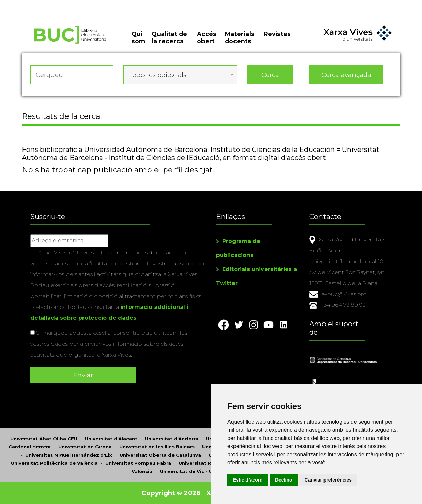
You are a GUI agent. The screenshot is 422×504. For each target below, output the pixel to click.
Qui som (138, 37)
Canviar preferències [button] (328, 480)
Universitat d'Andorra (172, 439)
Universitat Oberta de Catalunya (160, 455)
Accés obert (207, 37)
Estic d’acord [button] (248, 480)
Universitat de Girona (85, 447)
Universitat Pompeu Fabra (138, 463)
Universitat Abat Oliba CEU (44, 439)
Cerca (270, 75)
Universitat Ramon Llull (208, 463)
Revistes (277, 34)
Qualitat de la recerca (169, 37)
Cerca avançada (346, 75)
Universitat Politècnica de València (54, 463)
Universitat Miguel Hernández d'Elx (69, 455)
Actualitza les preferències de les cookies (62, 5)
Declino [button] (284, 480)
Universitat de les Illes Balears (157, 447)
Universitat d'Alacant (111, 439)
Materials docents (240, 37)
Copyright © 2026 (171, 493)
